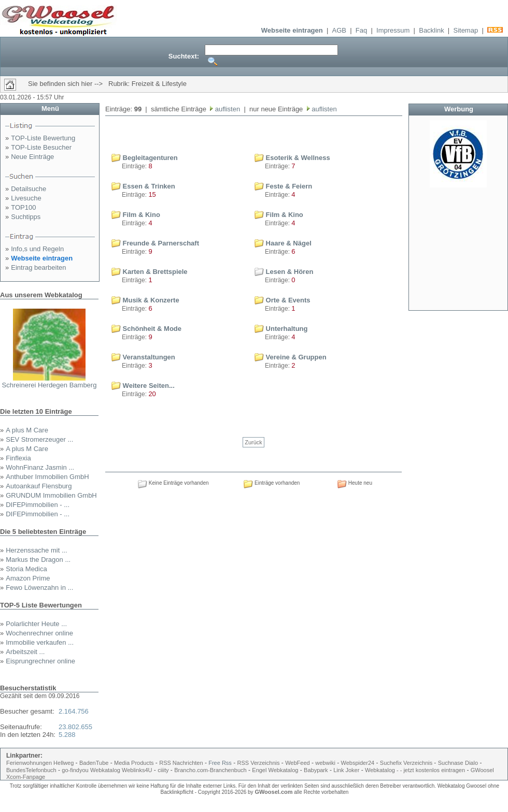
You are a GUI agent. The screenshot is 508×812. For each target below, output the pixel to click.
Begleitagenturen (145, 158)
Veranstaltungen (143, 357)
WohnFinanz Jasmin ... (40, 467)
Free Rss (220, 763)
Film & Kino (136, 215)
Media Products (134, 763)
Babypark (316, 770)
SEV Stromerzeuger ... (39, 439)
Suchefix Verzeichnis (407, 763)
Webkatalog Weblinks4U (121, 770)
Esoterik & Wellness (292, 158)
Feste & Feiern (283, 186)
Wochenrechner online (39, 633)
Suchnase (451, 763)
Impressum (393, 30)
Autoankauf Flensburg (39, 486)
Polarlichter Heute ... (36, 624)
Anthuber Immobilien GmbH (47, 477)
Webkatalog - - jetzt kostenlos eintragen (415, 770)
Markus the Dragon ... (38, 560)
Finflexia (18, 458)
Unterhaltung (281, 329)
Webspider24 (358, 763)
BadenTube (94, 763)
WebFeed (298, 763)
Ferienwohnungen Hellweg (40, 763)
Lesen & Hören (284, 272)
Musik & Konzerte (145, 300)
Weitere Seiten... (143, 386)
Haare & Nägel (283, 243)
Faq (361, 30)
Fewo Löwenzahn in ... (39, 588)
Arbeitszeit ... (25, 652)
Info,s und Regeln (37, 249)
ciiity (163, 770)
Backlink (431, 30)
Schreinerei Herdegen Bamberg (50, 385)
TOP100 (23, 207)
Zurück (253, 442)
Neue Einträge (32, 157)
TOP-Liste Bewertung (43, 138)
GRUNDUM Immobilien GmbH (51, 495)
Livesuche (26, 198)
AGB (339, 30)
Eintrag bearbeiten (38, 267)
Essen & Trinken (143, 186)
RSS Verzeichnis (259, 763)
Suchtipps (26, 217)
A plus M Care (27, 430)
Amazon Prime (28, 578)
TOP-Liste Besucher (41, 147)
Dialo (471, 763)
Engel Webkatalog (275, 770)
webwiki (325, 763)
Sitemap (465, 30)
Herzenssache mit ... (37, 550)
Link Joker (346, 770)
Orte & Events (283, 300)
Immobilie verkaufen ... (40, 642)
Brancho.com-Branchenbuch (210, 770)
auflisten (227, 109)
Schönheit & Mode (146, 329)
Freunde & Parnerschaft (155, 243)
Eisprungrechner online (40, 661)
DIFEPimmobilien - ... (38, 505)
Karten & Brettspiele (150, 272)
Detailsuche (29, 189)
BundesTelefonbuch (31, 770)
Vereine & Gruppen (291, 357)
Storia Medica (26, 569)
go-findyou (75, 770)
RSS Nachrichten (181, 763)
